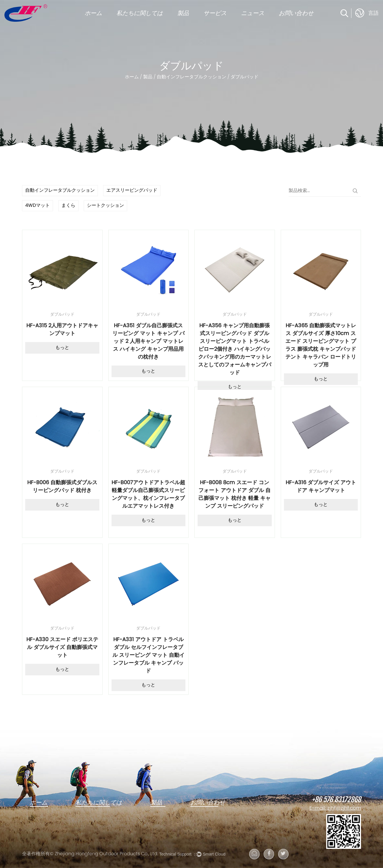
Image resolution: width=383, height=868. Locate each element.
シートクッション (105, 206)
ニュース (253, 13)
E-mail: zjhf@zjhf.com (335, 809)
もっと (62, 348)
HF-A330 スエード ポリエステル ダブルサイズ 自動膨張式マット (62, 648)
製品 (183, 13)
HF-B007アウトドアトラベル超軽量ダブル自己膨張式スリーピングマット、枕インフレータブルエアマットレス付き (148, 495)
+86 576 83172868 (336, 800)
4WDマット (38, 206)
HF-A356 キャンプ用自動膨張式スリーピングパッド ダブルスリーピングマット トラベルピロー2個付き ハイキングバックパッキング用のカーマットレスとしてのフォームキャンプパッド (235, 349)
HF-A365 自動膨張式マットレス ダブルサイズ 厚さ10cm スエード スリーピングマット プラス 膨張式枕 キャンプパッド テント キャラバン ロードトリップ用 (321, 346)
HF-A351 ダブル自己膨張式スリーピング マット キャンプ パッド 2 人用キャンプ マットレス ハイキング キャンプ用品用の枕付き (148, 342)
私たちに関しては (140, 13)
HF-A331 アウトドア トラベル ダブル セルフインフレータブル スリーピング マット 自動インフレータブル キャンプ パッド (148, 655)
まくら (68, 206)
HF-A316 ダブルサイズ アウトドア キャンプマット (321, 487)
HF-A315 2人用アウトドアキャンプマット (62, 330)
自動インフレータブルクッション (191, 77)
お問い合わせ (296, 13)
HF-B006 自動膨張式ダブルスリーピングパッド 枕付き (62, 487)
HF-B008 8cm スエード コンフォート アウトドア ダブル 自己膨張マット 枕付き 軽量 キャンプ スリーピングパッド (235, 495)
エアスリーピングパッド (132, 191)
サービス (215, 13)
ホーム (93, 13)
